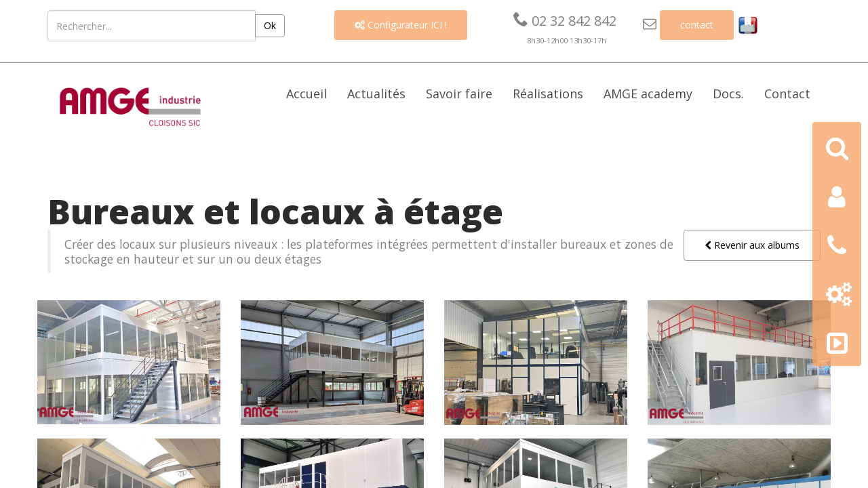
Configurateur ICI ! (401, 25)
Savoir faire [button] (459, 94)
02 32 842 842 (565, 21)
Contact (787, 94)
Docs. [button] (728, 94)
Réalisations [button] (548, 94)
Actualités (376, 94)
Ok (270, 25)
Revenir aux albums (752, 245)
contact (697, 25)
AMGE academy (648, 94)
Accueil (307, 94)
